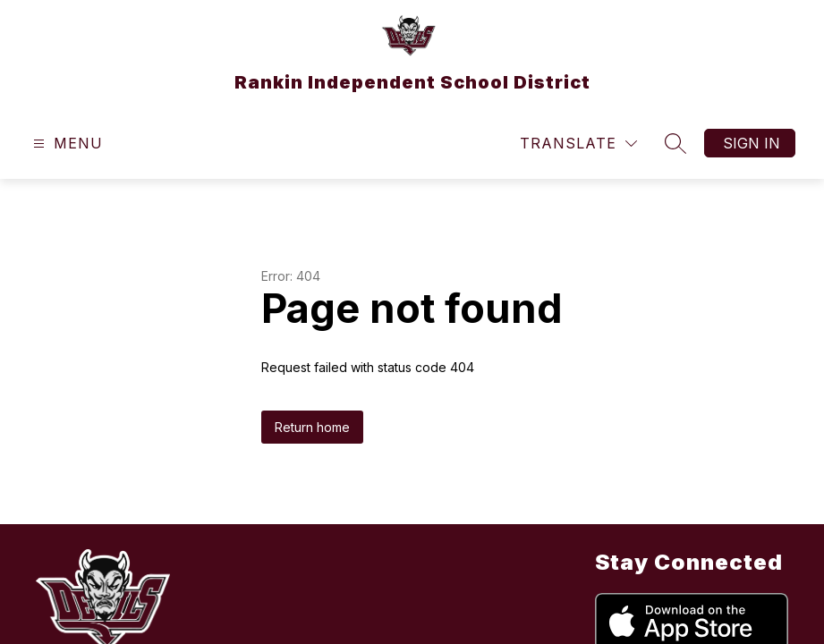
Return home (312, 427)
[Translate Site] (578, 144)
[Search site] (675, 143)
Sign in (752, 143)
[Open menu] (66, 144)
